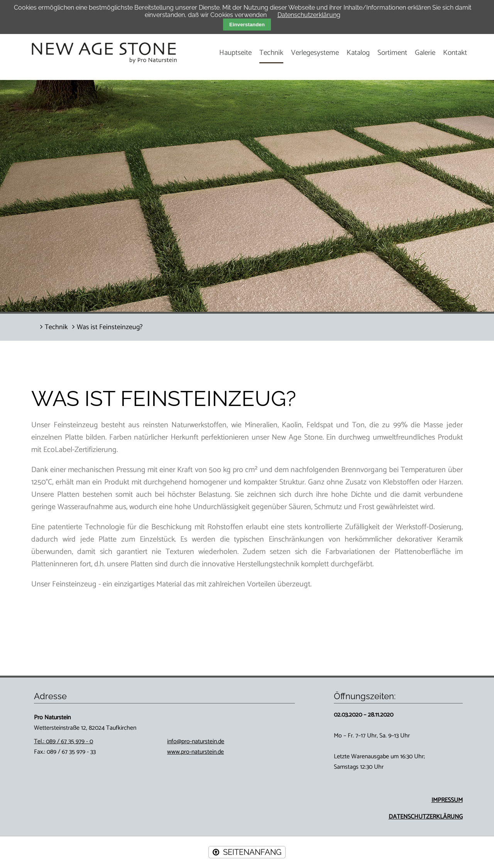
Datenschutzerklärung (309, 15)
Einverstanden (247, 25)
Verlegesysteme (315, 53)
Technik (271, 53)
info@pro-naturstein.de (196, 741)
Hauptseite (235, 53)
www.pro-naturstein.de (195, 752)
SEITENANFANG (252, 852)
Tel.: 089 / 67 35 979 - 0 (63, 741)
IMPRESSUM (447, 800)
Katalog (358, 53)
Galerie (425, 53)
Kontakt (455, 53)
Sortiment (392, 53)
